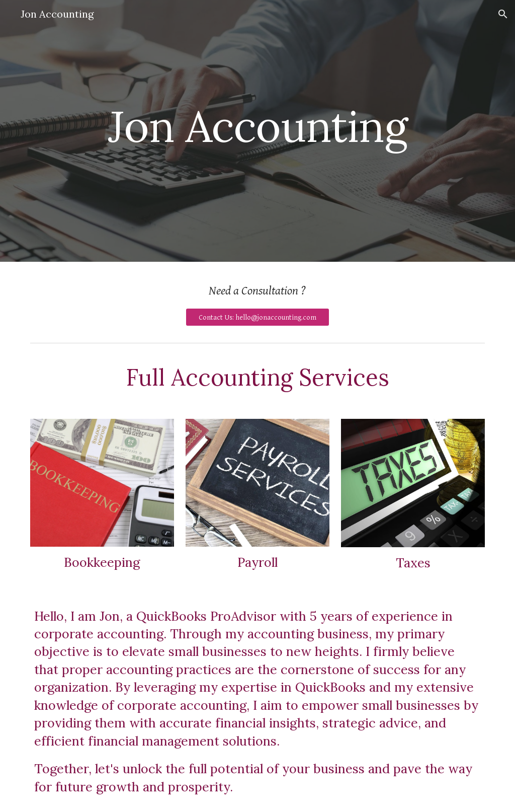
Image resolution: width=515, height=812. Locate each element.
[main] (258, 131)
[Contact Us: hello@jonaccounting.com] (257, 317)
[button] (503, 14)
